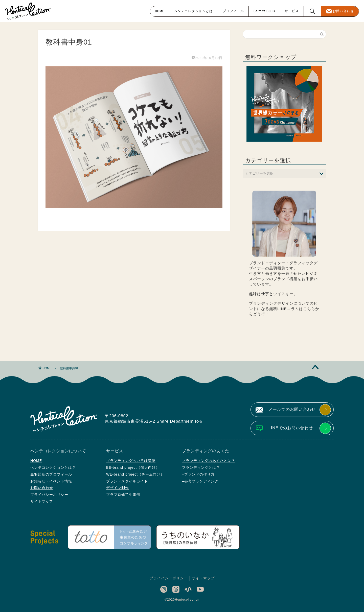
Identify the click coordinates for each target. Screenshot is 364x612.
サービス (292, 11)
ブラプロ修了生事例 (123, 495)
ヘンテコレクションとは (193, 11)
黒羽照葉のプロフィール (51, 474)
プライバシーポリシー (49, 495)
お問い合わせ (343, 11)
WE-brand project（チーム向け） (135, 474)
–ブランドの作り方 (198, 474)
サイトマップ (42, 501)
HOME (160, 11)
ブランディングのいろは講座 (131, 461)
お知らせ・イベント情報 (51, 481)
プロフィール (233, 11)
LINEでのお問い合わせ (291, 428)
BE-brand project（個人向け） (133, 467)
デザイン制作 (118, 488)
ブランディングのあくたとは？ (209, 461)
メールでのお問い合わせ (292, 409)
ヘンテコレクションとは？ (53, 467)
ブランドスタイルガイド (127, 481)
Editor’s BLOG (264, 11)
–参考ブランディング (200, 481)
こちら (309, 309)
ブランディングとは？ (201, 467)
